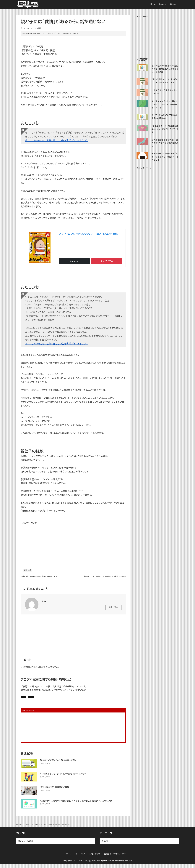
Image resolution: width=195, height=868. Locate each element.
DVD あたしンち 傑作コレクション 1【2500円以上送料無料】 (88, 234)
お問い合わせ (58, 699)
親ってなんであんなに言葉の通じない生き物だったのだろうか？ (57, 141)
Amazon (74, 261)
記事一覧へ (113, 609)
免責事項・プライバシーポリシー (117, 857)
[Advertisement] (41, 542)
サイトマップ (80, 857)
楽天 (107, 261)
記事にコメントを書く (34, 699)
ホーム (69, 857)
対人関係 (38, 28)
